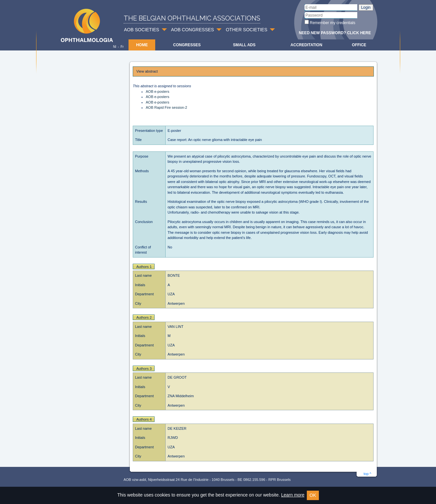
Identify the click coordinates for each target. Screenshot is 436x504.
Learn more (293, 495)
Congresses (187, 45)
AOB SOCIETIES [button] (142, 30)
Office (359, 45)
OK (313, 495)
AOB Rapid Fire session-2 (166, 107)
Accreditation (307, 45)
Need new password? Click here (335, 33)
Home (142, 45)
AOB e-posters (157, 91)
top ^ (367, 474)
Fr (122, 47)
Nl (114, 47)
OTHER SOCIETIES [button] (247, 30)
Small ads (244, 45)
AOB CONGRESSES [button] (192, 30)
